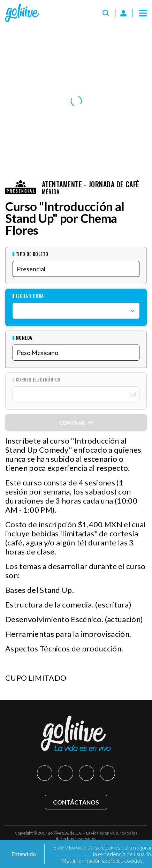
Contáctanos (76, 802)
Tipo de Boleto (32, 254)
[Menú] (143, 13)
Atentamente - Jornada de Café (91, 184)
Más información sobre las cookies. (102, 861)
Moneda (24, 338)
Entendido (23, 854)
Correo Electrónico (38, 380)
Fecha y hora (30, 296)
